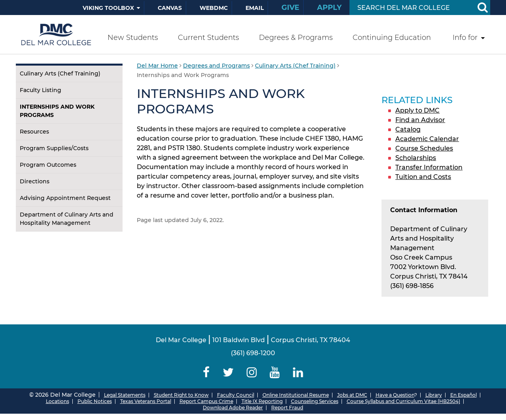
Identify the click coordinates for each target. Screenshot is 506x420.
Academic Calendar (427, 139)
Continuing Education (392, 38)
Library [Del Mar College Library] (434, 395)
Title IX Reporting (262, 401)
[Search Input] (411, 8)
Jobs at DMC (352, 395)
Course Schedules (424, 148)
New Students (133, 38)
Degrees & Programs (296, 38)
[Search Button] (482, 8)
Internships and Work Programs (57, 111)
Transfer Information (429, 167)
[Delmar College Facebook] (206, 372)
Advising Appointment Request (65, 198)
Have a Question (395, 395)
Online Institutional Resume (296, 395)
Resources (34, 132)
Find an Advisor (420, 120)
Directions (35, 181)
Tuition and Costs (423, 177)
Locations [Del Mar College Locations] (58, 401)
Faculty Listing (41, 90)
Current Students (209, 38)
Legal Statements (125, 395)
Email (255, 8)
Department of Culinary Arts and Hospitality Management (67, 219)
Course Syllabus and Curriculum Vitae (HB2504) (403, 401)
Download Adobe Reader (233, 408)
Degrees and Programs (216, 66)
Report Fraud (287, 408)
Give (290, 8)
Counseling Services (315, 401)
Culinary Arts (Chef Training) (60, 73)
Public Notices (95, 401)
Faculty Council (236, 395)
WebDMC (214, 8)
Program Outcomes (48, 165)
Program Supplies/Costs (54, 148)
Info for (465, 38)
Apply (329, 8)
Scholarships (416, 158)
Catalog (408, 129)
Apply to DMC (417, 110)
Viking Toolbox (108, 8)
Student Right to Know (181, 395)
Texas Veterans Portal (146, 401)
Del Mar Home (157, 66)
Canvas (170, 8)
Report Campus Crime (206, 401)
